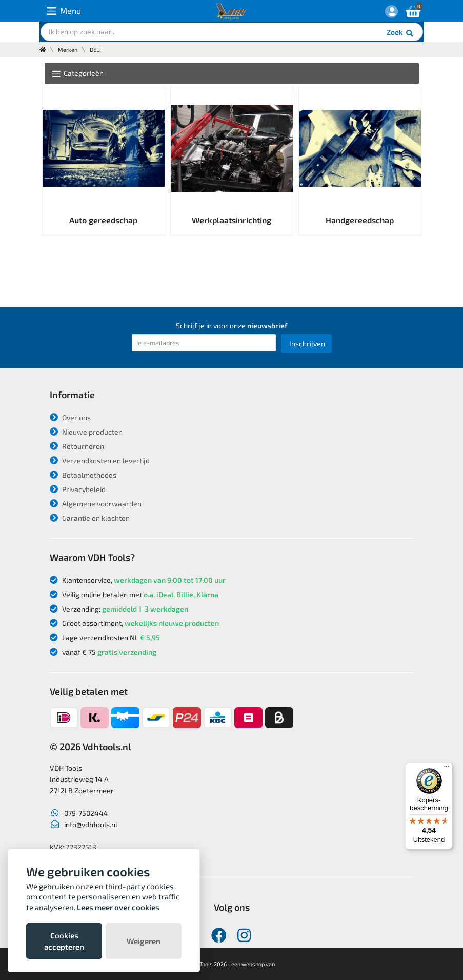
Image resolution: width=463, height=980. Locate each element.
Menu (64, 11)
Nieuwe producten (86, 432)
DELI (95, 50)
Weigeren (144, 941)
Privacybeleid (78, 489)
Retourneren (77, 446)
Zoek (401, 33)
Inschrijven (307, 344)
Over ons (70, 417)
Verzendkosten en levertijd (100, 460)
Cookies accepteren (64, 941)
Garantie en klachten (90, 518)
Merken (68, 50)
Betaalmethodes (83, 475)
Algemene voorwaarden (96, 504)
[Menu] (447, 769)
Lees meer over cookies (118, 907)
